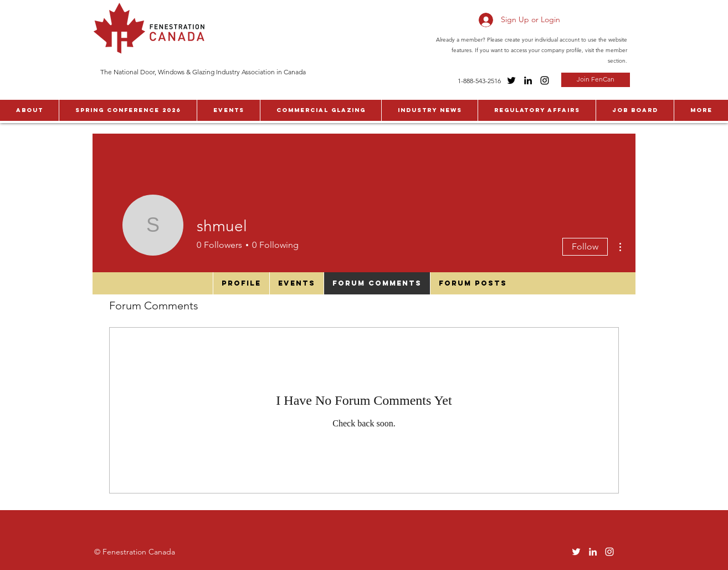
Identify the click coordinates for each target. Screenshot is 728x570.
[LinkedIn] (528, 80)
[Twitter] (511, 80)
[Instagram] (545, 80)
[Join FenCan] (596, 80)
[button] (29, 110)
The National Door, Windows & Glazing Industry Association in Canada (203, 72)
